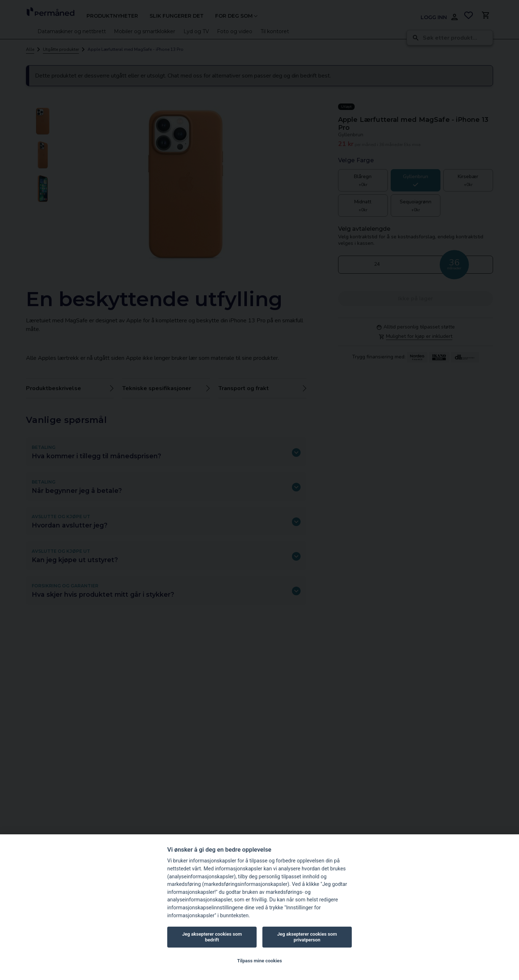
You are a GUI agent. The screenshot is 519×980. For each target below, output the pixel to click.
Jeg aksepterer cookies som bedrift (212, 937)
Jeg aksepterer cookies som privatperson (307, 937)
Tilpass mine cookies (259, 961)
